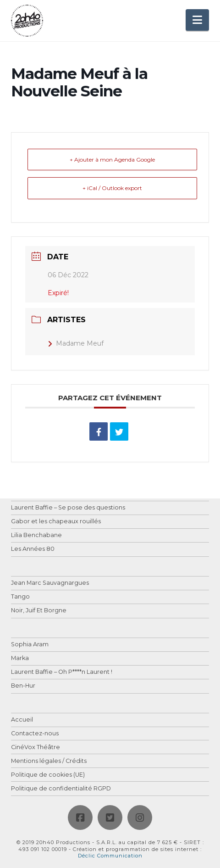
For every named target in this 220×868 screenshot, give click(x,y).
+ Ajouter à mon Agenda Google (112, 160)
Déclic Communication (110, 856)
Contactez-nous (35, 734)
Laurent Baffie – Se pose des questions (68, 508)
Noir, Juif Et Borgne (39, 611)
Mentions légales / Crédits (49, 761)
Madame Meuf (76, 343)
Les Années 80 (33, 549)
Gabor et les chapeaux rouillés (56, 522)
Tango (20, 597)
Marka (20, 658)
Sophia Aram (30, 645)
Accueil (22, 720)
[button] (197, 20)
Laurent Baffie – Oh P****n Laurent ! (62, 672)
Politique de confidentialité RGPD (61, 789)
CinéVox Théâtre (36, 748)
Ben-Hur (23, 686)
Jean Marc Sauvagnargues (50, 583)
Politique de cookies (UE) (48, 775)
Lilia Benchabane (36, 535)
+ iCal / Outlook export (112, 188)
